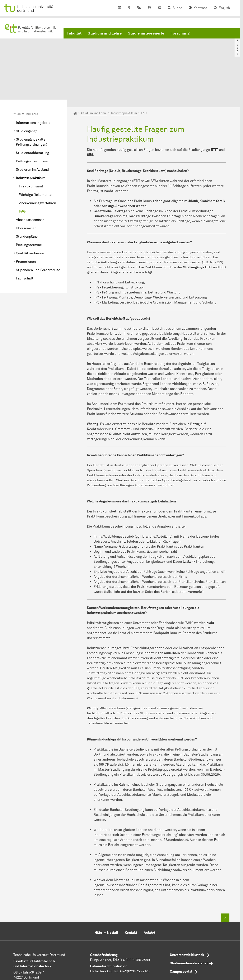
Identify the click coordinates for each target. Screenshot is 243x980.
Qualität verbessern (31, 215)
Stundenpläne (27, 198)
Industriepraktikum (31, 140)
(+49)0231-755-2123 (135, 933)
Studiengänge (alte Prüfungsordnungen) (32, 104)
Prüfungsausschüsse (32, 123)
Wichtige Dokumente (35, 156)
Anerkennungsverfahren (38, 165)
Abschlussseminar (30, 181)
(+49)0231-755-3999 (135, 922)
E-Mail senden (101, 944)
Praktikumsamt (31, 148)
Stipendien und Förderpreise (38, 232)
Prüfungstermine (29, 207)
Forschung (180, 34)
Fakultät (74, 34)
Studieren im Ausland (32, 131)
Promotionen (26, 223)
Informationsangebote (33, 84)
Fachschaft (25, 240)
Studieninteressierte (146, 34)
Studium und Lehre (105, 34)
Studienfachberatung (32, 115)
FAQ (22, 173)
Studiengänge (27, 93)
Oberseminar (26, 190)
